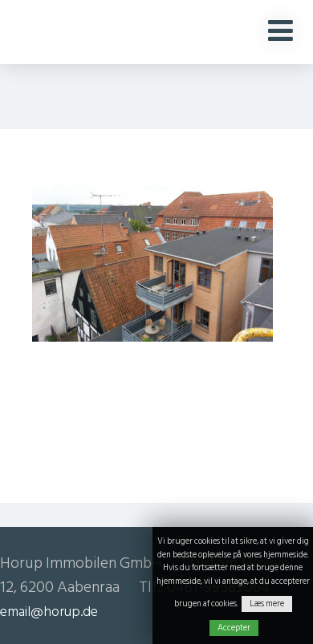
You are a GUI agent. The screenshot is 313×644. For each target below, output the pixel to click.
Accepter (234, 628)
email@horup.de (49, 612)
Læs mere (267, 604)
